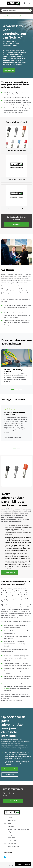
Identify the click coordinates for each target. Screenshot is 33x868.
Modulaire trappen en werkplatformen (18, 829)
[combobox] (16, 10)
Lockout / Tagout (12, 841)
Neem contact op (9, 70)
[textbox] (16, 10)
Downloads (11, 826)
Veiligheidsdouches (13, 832)
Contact (10, 818)
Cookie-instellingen (23, 864)
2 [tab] (17, 389)
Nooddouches (12, 843)
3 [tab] (20, 389)
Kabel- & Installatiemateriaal (11, 16)
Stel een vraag (13, 801)
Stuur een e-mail (10, 774)
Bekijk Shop (17, 224)
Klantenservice (12, 821)
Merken (10, 823)
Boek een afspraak (10, 769)
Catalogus (10, 835)
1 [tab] (13, 389)
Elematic (7, 688)
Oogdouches (11, 838)
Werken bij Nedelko (13, 846)
